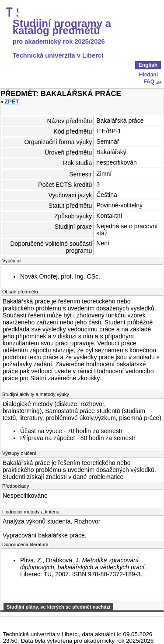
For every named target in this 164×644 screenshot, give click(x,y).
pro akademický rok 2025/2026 (59, 41)
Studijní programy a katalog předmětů (62, 27)
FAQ (149, 82)
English (148, 65)
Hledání (148, 75)
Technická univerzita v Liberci (58, 55)
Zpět (12, 102)
